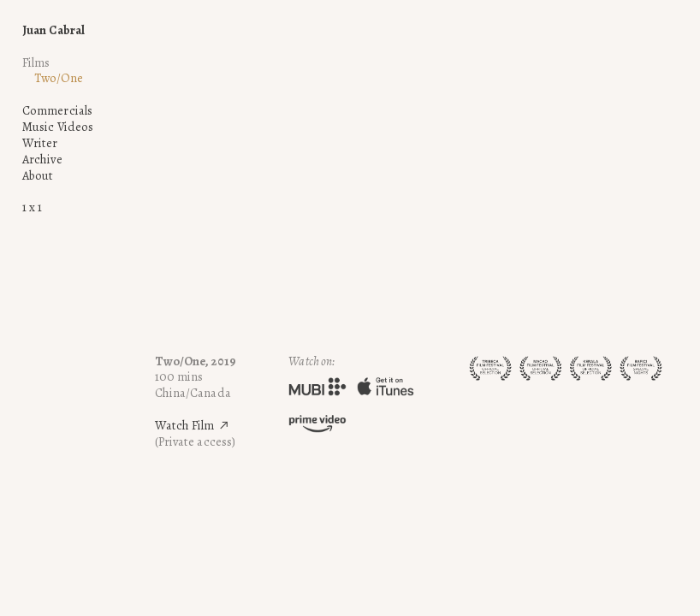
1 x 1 (33, 207)
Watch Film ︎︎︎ (193, 425)
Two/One (59, 78)
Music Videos (58, 127)
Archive (42, 159)
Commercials (57, 110)
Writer (40, 143)
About (38, 175)
